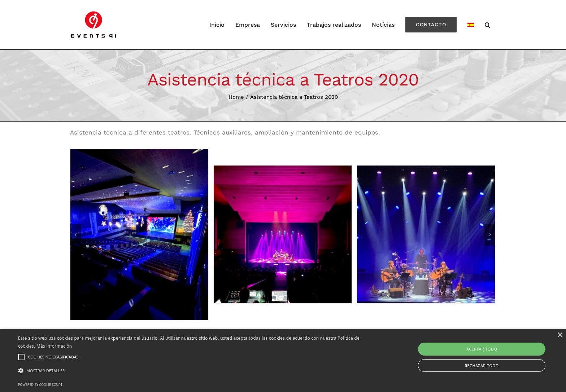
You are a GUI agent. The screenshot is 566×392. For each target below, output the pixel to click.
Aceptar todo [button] (482, 349)
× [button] (560, 335)
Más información (54, 346)
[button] (190, 371)
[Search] (488, 25)
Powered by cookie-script (40, 385)
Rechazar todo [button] (482, 365)
